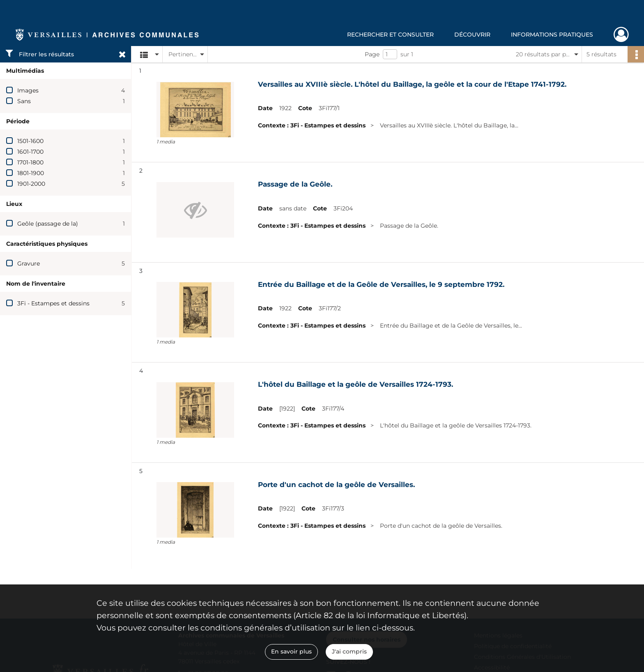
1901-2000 (31, 184)
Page (372, 54)
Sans (24, 101)
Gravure (29, 263)
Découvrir (472, 35)
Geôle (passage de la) (48, 224)
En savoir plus (291, 651)
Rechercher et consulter (390, 35)
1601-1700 (30, 152)
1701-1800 (30, 162)
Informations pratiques (552, 35)
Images (28, 90)
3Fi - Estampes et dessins (53, 303)
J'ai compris (349, 651)
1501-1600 (30, 141)
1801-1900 (31, 173)
